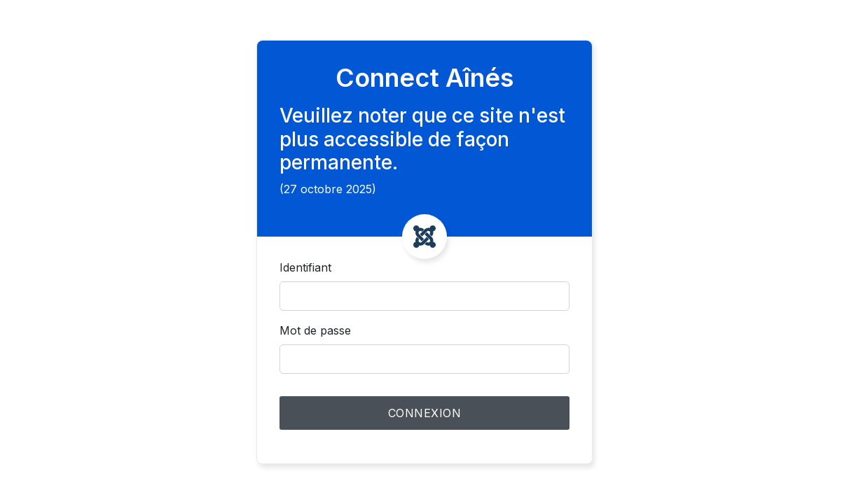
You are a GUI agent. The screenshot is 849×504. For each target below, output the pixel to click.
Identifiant (305, 267)
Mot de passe (315, 330)
